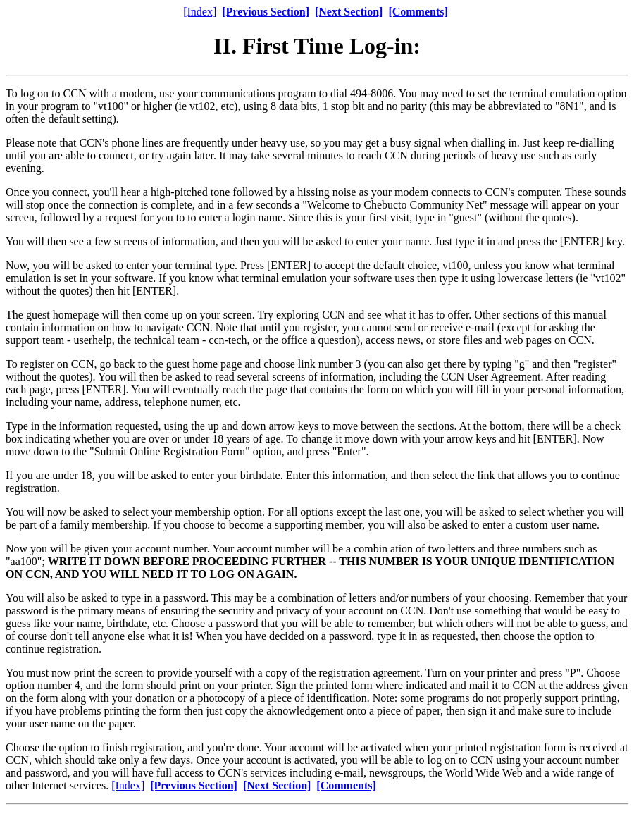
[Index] (200, 12)
